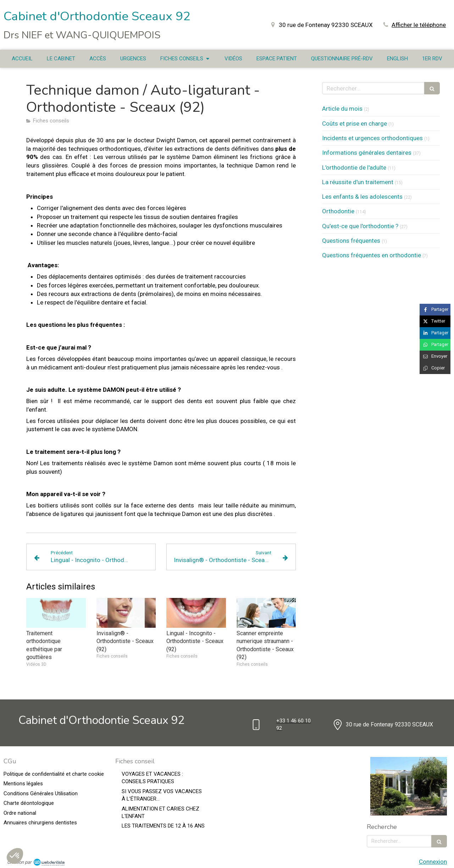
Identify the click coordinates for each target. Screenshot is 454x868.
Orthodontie (338, 211)
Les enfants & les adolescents (362, 197)
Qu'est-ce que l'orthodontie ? (360, 226)
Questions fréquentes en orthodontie (372, 255)
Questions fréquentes (351, 241)
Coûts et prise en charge (355, 123)
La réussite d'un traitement (358, 182)
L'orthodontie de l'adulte (354, 167)
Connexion (433, 862)
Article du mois (342, 109)
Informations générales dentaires (367, 153)
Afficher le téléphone (419, 25)
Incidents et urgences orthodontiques (372, 138)
